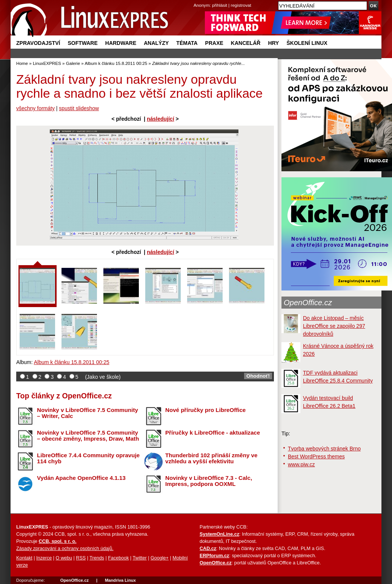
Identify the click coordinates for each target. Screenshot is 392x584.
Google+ (160, 558)
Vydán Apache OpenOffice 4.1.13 (81, 478)
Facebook (118, 558)
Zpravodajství (38, 43)
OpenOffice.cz (308, 303)
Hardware (121, 43)
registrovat (241, 5)
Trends (97, 558)
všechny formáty (35, 108)
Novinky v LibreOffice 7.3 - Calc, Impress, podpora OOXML (209, 481)
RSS (81, 558)
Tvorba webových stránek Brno (324, 449)
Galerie (73, 63)
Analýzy (156, 43)
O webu (64, 558)
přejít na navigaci (196, 0)
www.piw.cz (301, 464)
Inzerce (44, 558)
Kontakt (24, 558)
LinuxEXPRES (47, 63)
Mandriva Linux (120, 580)
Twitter (140, 558)
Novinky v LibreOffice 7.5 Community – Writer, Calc (88, 413)
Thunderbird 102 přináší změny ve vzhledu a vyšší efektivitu (211, 458)
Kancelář (246, 43)
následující (160, 119)
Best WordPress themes (316, 456)
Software (82, 43)
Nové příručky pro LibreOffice (205, 410)
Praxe (214, 43)
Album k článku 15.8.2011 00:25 (116, 63)
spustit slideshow (79, 108)
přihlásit (220, 5)
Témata (187, 43)
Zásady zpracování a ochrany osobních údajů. (65, 549)
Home (22, 63)
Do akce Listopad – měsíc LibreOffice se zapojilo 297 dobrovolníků (334, 326)
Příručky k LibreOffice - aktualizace (213, 433)
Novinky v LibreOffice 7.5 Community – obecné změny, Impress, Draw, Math (88, 436)
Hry (273, 43)
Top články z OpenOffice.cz (64, 396)
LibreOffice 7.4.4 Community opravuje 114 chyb (88, 458)
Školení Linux (307, 43)
